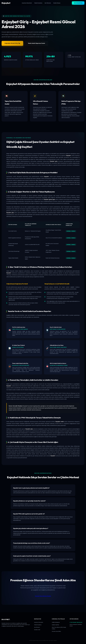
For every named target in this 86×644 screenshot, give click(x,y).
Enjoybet (6, 3)
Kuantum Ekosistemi (27, 3)
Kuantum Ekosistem (39, 622)
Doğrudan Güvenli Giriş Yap (12, 43)
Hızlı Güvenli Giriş (78, 3)
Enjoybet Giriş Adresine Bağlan (43, 596)
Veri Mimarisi (48, 3)
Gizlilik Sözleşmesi (56, 622)
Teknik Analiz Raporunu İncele (36, 43)
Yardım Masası (57, 3)
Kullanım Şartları (55, 625)
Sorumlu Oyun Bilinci (56, 631)
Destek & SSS (37, 630)
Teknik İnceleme (38, 3)
